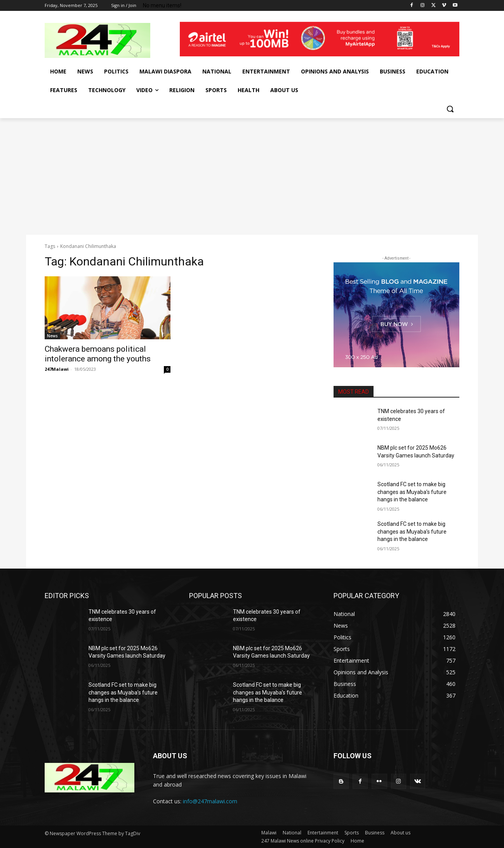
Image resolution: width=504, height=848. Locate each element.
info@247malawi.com (210, 801)
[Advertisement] (252, 176)
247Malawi (57, 369)
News (52, 336)
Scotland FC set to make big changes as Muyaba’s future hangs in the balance (412, 492)
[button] (450, 109)
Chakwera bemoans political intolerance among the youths (98, 354)
